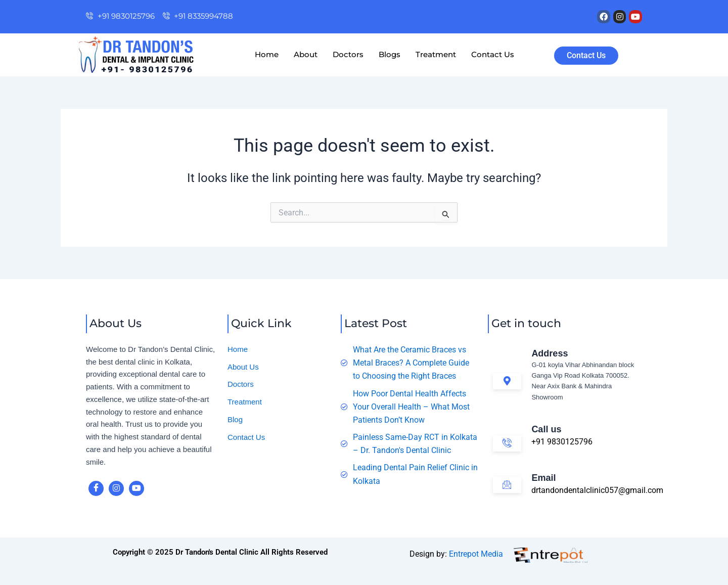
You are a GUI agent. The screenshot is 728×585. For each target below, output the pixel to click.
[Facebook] (96, 488)
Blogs (390, 54)
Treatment (436, 54)
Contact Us (493, 54)
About (306, 54)
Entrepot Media (476, 554)
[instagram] (116, 488)
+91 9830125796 (562, 441)
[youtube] (136, 488)
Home (267, 54)
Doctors (348, 54)
